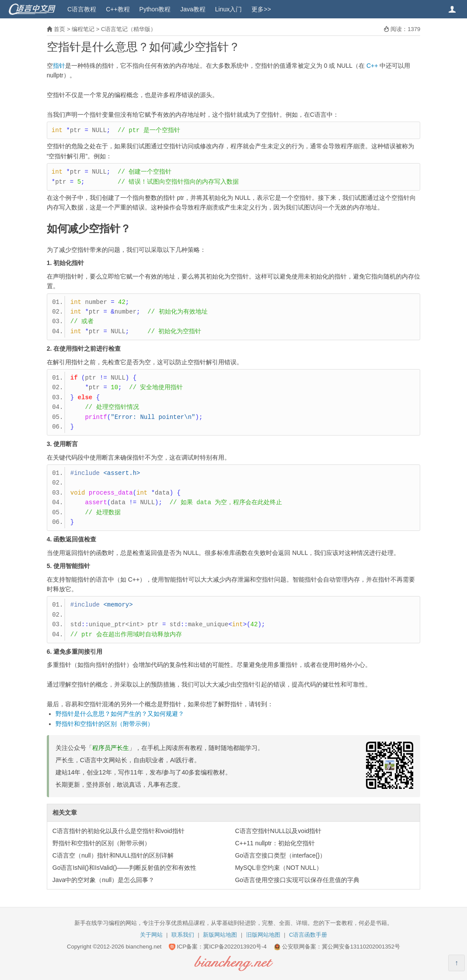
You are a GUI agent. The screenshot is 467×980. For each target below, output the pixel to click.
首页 (59, 29)
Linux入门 (228, 9)
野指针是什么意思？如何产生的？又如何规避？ (120, 714)
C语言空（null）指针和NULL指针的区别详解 (113, 855)
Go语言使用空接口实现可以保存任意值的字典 (297, 880)
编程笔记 (83, 29)
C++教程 (118, 9)
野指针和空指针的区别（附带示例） (105, 724)
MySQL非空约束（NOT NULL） (279, 868)
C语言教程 (82, 9)
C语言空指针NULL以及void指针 (278, 831)
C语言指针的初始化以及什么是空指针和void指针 (118, 831)
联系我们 (183, 935)
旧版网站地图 (263, 935)
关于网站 (151, 935)
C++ (372, 66)
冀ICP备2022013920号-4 (235, 947)
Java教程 (193, 9)
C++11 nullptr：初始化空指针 (275, 843)
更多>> (261, 9)
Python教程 (155, 9)
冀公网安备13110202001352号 (361, 947)
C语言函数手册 (308, 935)
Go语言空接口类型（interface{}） (280, 855)
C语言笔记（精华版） (129, 29)
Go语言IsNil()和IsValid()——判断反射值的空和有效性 (125, 868)
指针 (59, 66)
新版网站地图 (220, 935)
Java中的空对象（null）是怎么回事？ (103, 880)
